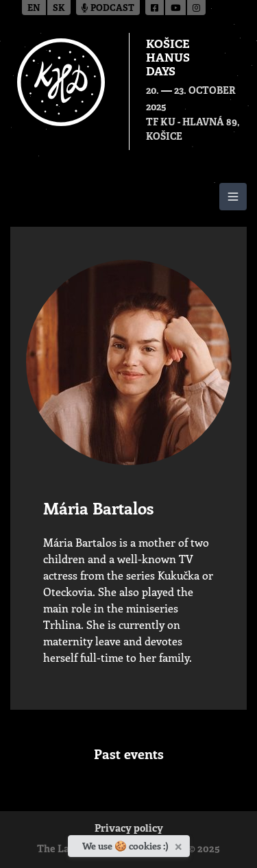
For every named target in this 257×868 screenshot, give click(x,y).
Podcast (108, 9)
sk (59, 9)
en (34, 9)
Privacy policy (129, 829)
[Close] (180, 844)
